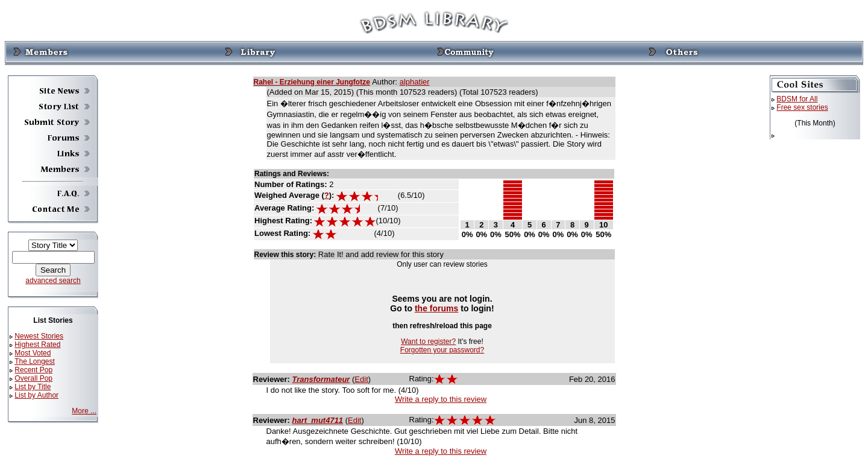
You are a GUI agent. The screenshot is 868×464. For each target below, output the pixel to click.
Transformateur (321, 379)
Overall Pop (33, 378)
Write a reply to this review (441, 399)
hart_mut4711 (318, 420)
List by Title (33, 387)
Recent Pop (33, 370)
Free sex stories (802, 107)
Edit (361, 379)
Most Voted (33, 353)
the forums (437, 308)
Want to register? (428, 342)
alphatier (415, 82)
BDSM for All (797, 99)
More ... (84, 411)
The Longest (35, 361)
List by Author (36, 395)
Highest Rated (37, 345)
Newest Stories (39, 336)
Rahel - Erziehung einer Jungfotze (312, 82)
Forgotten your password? (442, 350)
